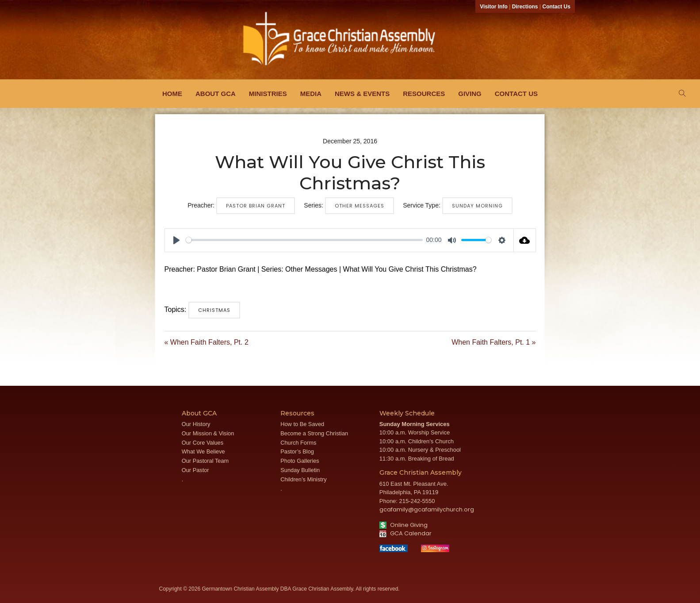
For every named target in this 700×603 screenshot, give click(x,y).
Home (172, 94)
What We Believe (203, 451)
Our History (196, 424)
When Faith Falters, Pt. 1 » (493, 342)
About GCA (216, 94)
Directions (525, 7)
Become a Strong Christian (314, 433)
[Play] (176, 240)
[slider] (304, 240)
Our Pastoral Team (205, 461)
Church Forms (298, 443)
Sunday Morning (477, 206)
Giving (470, 94)
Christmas (214, 310)
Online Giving (404, 525)
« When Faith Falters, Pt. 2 (207, 342)
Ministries (268, 94)
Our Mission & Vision (208, 433)
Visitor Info (493, 7)
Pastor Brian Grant (256, 206)
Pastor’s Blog (297, 451)
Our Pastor (195, 470)
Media (311, 94)
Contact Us (557, 7)
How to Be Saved (302, 424)
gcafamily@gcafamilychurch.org (427, 509)
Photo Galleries (300, 461)
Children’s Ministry (303, 479)
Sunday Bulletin (300, 470)
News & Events (362, 94)
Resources (424, 94)
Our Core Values (203, 443)
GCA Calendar (405, 533)
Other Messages (360, 206)
